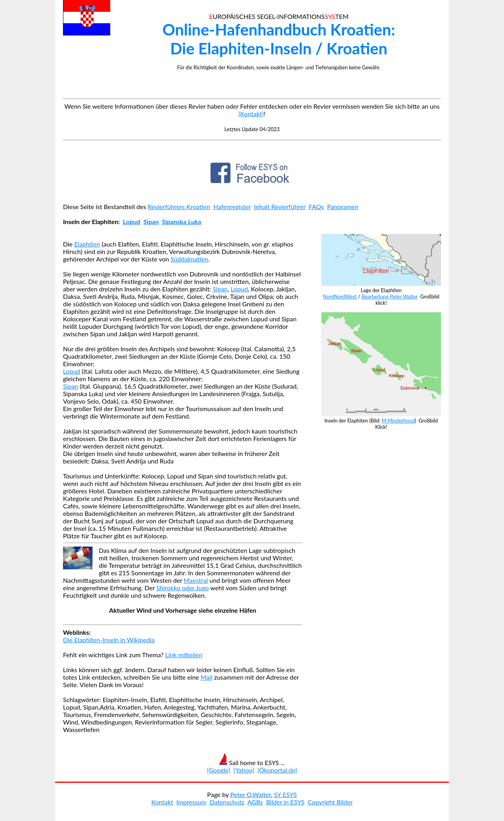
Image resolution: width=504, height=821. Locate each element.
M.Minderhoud (398, 421)
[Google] (219, 770)
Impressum (191, 802)
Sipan (151, 221)
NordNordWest (340, 297)
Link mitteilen (184, 655)
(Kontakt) (251, 114)
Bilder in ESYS (285, 802)
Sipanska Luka (182, 221)
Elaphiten (87, 244)
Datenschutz (227, 802)
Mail (206, 677)
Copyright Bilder (330, 802)
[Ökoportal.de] (277, 770)
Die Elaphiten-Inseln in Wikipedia (109, 640)
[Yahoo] (244, 770)
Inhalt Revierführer (280, 207)
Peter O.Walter (251, 794)
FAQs (316, 207)
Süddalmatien (189, 259)
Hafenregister (232, 207)
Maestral (196, 580)
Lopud (132, 221)
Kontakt (162, 802)
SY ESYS (285, 794)
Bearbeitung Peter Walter (389, 297)
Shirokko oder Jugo (183, 588)
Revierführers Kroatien (179, 207)
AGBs (255, 802)
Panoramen (343, 207)
